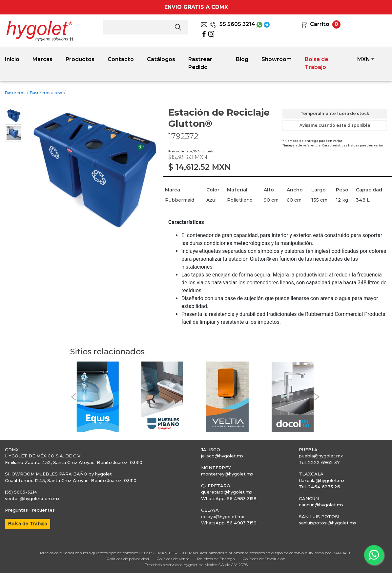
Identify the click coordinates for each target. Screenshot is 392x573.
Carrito (320, 24)
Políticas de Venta (173, 559)
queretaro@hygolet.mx (227, 492)
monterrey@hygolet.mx (227, 474)
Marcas (42, 59)
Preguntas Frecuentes (30, 510)
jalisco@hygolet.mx (222, 456)
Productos (80, 59)
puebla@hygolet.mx (321, 456)
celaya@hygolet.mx (223, 517)
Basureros (15, 93)
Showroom (277, 59)
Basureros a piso (46, 93)
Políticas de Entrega (216, 559)
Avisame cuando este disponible (335, 125)
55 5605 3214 (232, 24)
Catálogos (161, 59)
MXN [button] (364, 59)
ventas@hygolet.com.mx (32, 498)
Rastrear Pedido (200, 63)
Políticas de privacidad (128, 559)
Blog (242, 59)
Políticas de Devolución (264, 559)
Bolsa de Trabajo (317, 63)
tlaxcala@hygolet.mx (322, 480)
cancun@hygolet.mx (321, 505)
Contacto (121, 59)
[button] (73, 397)
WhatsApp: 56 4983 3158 (229, 498)
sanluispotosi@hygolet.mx (328, 523)
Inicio (12, 59)
